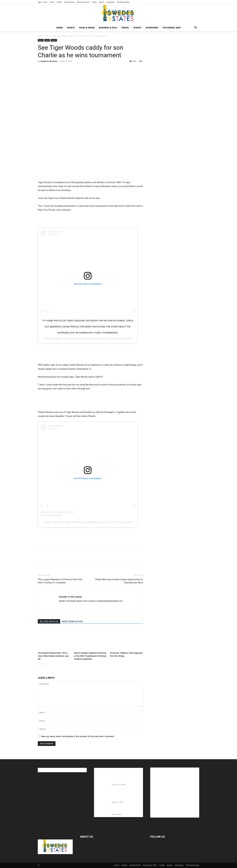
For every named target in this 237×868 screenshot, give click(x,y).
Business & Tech (83, 2)
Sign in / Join (43, 2)
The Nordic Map (123, 2)
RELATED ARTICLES (49, 622)
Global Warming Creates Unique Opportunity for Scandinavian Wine (119, 581)
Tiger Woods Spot (75, 338)
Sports (101, 2)
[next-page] (45, 665)
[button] (196, 28)
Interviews (110, 2)
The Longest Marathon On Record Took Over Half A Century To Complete (60, 581)
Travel (94, 2)
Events (59, 2)
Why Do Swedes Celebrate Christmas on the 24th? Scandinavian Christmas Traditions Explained (90, 656)
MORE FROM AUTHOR (72, 622)
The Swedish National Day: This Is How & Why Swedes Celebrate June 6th (53, 656)
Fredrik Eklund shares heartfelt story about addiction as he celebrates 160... (126, 796)
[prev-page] (40, 665)
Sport (47, 40)
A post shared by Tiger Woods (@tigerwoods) (71, 522)
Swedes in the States (49, 61)
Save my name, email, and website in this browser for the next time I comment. (78, 736)
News (48, 36)
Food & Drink (69, 2)
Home (52, 2)
